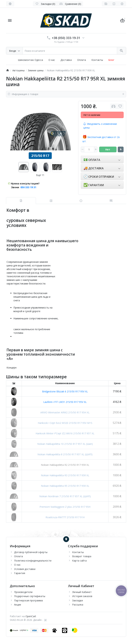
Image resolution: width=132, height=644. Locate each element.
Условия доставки (25, 569)
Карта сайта (79, 561)
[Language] (10, 4)
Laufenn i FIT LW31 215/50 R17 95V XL (65, 402)
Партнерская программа (28, 600)
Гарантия (20, 573)
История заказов (82, 596)
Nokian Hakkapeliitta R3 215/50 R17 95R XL (65, 475)
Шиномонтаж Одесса (30, 60)
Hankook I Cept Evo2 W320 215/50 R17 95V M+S (65, 423)
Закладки (78, 600)
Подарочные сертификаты (30, 596)
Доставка (66, 60)
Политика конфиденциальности (33, 561)
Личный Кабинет (82, 592)
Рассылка (78, 605)
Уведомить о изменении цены (100, 126)
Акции (18, 605)
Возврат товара (82, 556)
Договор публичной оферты (31, 552)
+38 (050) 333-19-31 (66, 38)
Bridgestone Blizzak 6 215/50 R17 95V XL (65, 391)
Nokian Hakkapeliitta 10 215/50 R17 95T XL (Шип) (65, 444)
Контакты (97, 60)
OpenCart (31, 616)
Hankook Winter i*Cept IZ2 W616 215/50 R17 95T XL (65, 433)
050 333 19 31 (28, 187)
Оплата (82, 60)
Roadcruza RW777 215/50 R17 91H (65, 517)
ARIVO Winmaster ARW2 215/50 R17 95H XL (65, 412)
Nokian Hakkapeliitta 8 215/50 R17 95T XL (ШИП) (65, 454)
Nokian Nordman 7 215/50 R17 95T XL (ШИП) (65, 496)
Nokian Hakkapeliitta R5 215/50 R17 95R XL (65, 486)
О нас (52, 60)
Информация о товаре (66, 94)
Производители (23, 592)
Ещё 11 (40, 175)
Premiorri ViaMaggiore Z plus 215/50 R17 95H (65, 507)
